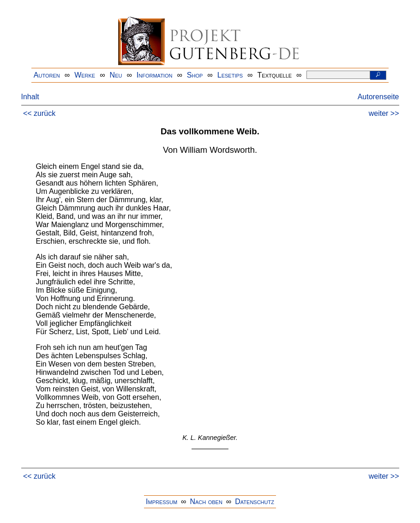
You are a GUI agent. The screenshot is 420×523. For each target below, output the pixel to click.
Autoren (47, 75)
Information (155, 75)
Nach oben (206, 502)
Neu (116, 75)
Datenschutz (255, 502)
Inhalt (30, 97)
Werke (85, 75)
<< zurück (39, 113)
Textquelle (275, 75)
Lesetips (230, 75)
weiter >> (384, 113)
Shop (195, 75)
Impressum (162, 502)
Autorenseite (378, 97)
